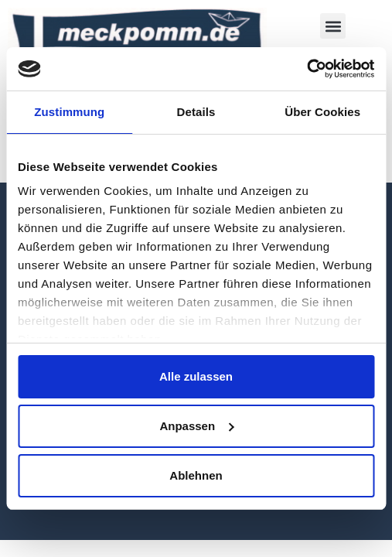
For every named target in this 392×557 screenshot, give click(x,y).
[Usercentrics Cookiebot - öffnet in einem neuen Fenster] (307, 69)
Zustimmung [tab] (69, 112)
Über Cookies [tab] (322, 112)
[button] (333, 26)
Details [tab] (196, 112)
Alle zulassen (196, 376)
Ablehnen (196, 475)
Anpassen (196, 426)
